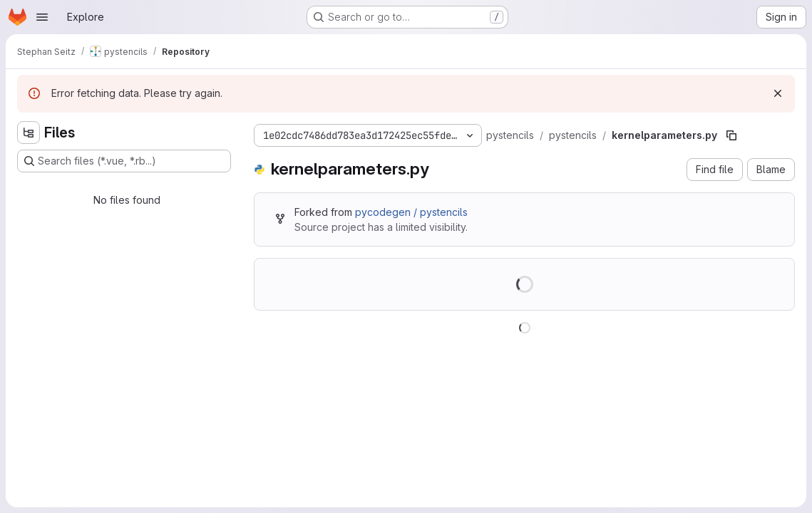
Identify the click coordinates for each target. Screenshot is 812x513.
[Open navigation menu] (42, 17)
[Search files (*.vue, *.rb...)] (124, 161)
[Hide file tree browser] (29, 133)
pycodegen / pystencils (411, 212)
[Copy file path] (731, 135)
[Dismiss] (778, 93)
